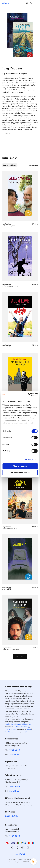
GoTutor (14, 729)
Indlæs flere (20, 657)
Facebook (17, 848)
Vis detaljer (29, 460)
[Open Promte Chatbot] (33, 861)
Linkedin (28, 848)
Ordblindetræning (12, 732)
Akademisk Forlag (23, 727)
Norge (29, 729)
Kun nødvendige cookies (20, 472)
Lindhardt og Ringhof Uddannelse (18, 724)
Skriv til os (14, 755)
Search (31, 3)
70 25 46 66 (15, 750)
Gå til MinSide (11, 816)
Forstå (24, 732)
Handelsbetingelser (15, 862)
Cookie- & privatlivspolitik (25, 859)
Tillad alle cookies (20, 466)
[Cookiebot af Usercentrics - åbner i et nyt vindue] (28, 394)
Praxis (7, 729)
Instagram (12, 848)
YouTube (23, 848)
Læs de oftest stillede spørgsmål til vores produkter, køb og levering (18, 804)
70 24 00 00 (15, 836)
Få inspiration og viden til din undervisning (16, 767)
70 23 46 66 (15, 786)
